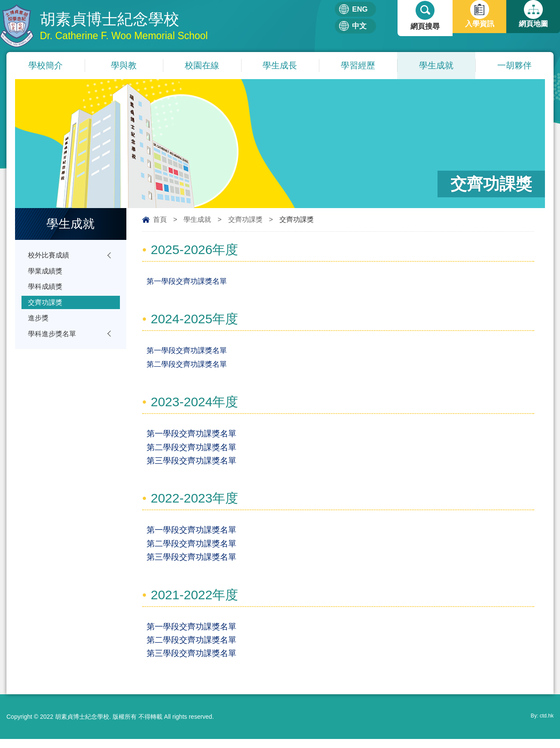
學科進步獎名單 (54, 340)
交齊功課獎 (245, 220)
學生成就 (436, 66)
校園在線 (202, 66)
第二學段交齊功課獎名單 (187, 366)
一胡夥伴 (514, 66)
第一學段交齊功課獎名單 (187, 282)
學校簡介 (46, 66)
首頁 (160, 220)
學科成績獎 (46, 290)
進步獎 (39, 323)
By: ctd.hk (540, 726)
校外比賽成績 (50, 256)
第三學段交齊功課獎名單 (191, 465)
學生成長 (280, 66)
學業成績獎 (46, 273)
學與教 (124, 66)
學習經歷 (358, 66)
